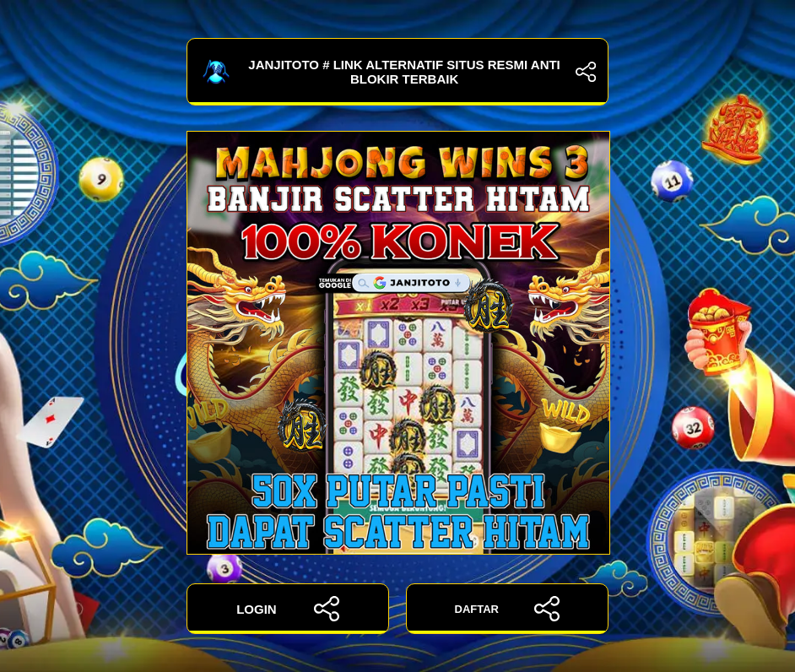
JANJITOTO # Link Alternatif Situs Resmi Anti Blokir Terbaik (397, 72)
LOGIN (288, 609)
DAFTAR (508, 609)
